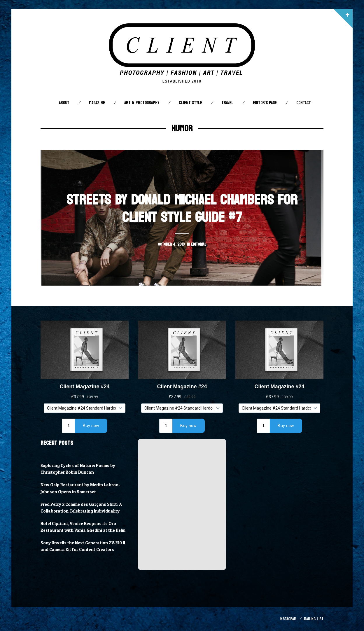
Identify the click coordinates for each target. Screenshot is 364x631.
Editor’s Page (265, 103)
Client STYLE (190, 103)
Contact (304, 103)
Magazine (97, 103)
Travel (227, 103)
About (64, 103)
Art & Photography (142, 103)
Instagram (288, 619)
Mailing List (314, 619)
